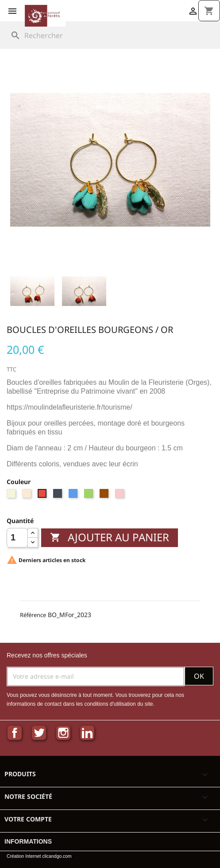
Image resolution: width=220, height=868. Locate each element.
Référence (33, 615)
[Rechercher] (111, 35)
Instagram (63, 733)
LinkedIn (87, 733)
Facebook (15, 733)
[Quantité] (17, 538)
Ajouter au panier (110, 537)
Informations (28, 841)
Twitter (39, 733)
